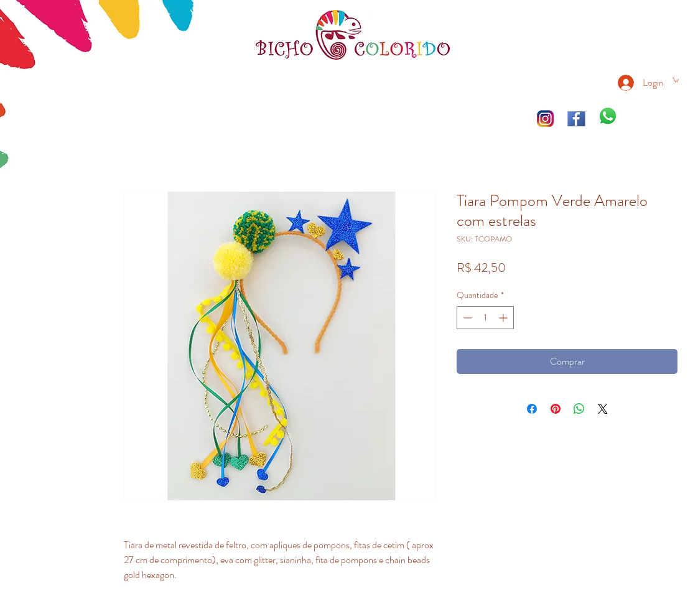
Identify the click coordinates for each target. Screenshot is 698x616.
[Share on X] (603, 409)
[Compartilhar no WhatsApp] (579, 409)
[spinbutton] (485, 318)
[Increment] (504, 318)
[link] (676, 80)
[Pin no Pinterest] (556, 409)
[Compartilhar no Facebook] (532, 409)
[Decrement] (466, 318)
